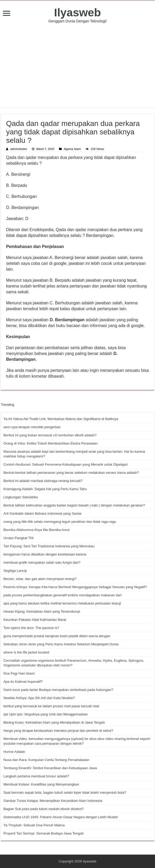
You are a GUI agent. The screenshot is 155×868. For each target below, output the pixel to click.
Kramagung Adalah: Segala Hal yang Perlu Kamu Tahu (45, 489)
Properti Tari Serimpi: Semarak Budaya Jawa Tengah (43, 833)
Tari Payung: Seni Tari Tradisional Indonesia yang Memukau (49, 546)
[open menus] (7, 14)
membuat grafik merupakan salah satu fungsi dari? (42, 562)
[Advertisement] (77, 65)
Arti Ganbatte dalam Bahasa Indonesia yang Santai (42, 513)
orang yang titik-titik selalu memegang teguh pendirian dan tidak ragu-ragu (60, 522)
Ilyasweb (77, 12)
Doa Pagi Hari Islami (19, 673)
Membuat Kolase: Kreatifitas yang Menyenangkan (41, 784)
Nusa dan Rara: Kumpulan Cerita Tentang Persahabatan (46, 760)
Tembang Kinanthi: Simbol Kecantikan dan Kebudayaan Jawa (50, 768)
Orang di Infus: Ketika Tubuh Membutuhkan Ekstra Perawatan (50, 443)
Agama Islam (72, 149)
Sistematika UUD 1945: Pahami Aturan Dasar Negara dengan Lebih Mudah (61, 817)
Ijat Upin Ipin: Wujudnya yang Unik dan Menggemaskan (46, 714)
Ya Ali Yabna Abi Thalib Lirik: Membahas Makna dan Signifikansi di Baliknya (61, 419)
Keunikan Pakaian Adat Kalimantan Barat (35, 620)
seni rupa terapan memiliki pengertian (32, 427)
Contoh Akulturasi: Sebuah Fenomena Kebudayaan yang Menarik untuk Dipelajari (66, 464)
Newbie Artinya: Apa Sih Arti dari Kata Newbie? (39, 698)
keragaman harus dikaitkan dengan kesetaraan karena (45, 554)
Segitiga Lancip (15, 571)
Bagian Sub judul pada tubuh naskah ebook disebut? (43, 809)
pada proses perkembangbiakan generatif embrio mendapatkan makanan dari (62, 595)
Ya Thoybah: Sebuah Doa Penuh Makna (34, 825)
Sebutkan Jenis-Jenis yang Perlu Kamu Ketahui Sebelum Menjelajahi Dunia (61, 644)
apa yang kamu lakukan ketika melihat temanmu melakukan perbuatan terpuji (62, 603)
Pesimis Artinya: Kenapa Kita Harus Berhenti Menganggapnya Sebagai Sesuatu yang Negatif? (75, 587)
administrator (19, 149)
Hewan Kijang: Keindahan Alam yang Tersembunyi (42, 611)
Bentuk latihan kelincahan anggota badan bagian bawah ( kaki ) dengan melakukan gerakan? (74, 505)
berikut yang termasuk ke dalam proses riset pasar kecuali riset (51, 706)
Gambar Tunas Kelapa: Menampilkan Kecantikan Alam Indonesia (53, 801)
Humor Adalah (14, 752)
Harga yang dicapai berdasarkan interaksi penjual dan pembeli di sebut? (58, 731)
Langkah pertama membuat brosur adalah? (36, 776)
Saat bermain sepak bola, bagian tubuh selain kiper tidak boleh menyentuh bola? (65, 793)
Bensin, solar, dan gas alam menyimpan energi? (40, 579)
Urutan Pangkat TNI (19, 538)
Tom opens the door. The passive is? (31, 628)
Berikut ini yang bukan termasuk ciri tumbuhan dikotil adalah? (50, 435)
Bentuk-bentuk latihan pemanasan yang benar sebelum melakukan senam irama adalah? (71, 473)
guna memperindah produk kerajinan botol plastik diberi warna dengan (57, 636)
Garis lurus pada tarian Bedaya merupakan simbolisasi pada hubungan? (58, 690)
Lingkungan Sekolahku (21, 497)
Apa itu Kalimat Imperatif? (23, 682)
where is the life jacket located (26, 652)
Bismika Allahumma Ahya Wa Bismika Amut (37, 530)
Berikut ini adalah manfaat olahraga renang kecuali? (43, 481)
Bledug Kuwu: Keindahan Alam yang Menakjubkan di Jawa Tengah (54, 722)
